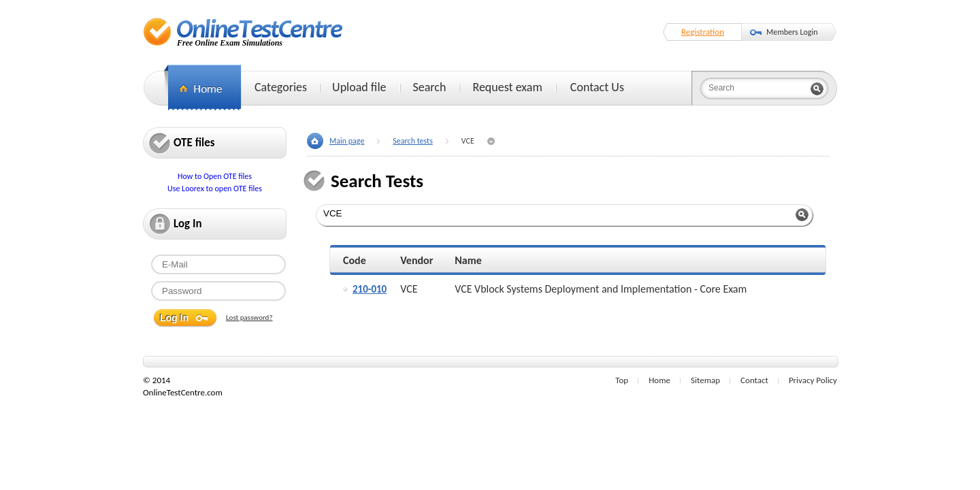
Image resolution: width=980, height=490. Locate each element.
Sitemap (705, 380)
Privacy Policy (813, 380)
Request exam (507, 87)
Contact (754, 380)
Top (622, 380)
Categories (281, 87)
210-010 (370, 289)
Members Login (792, 32)
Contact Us (597, 87)
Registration (703, 32)
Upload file (359, 87)
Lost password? (249, 317)
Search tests (412, 141)
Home (659, 380)
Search (430, 87)
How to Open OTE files (215, 176)
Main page (347, 141)
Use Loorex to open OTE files (215, 189)
